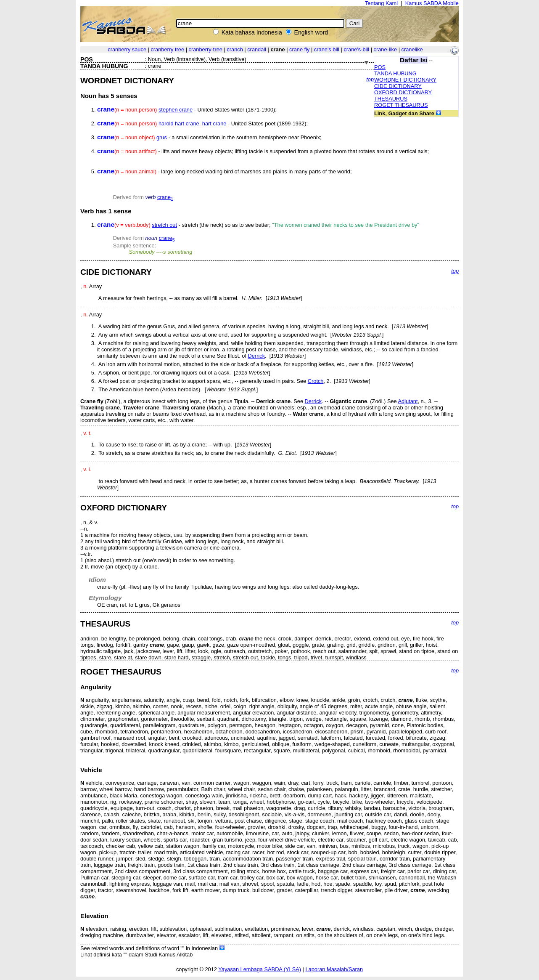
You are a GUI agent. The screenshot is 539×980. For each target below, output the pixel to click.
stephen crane (176, 110)
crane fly (299, 49)
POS (380, 67)
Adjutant (408, 401)
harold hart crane (179, 123)
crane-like (385, 49)
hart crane (214, 123)
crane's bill (327, 49)
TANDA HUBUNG (395, 73)
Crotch (316, 381)
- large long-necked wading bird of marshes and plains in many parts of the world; (224, 171)
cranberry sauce (127, 49)
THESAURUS (391, 99)
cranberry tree (167, 49)
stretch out (164, 225)
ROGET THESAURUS (401, 105)
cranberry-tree (206, 49)
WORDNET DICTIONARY (405, 80)
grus (162, 137)
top (370, 79)
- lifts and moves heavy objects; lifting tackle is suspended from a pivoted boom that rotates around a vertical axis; (263, 151)
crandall (257, 49)
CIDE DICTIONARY (398, 86)
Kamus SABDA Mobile (432, 3)
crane (165, 197)
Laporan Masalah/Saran (334, 969)
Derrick (257, 356)
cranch (235, 49)
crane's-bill (356, 49)
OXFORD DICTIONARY (403, 92)
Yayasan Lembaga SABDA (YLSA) (260, 969)
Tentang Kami (381, 3)
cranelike (412, 49)
